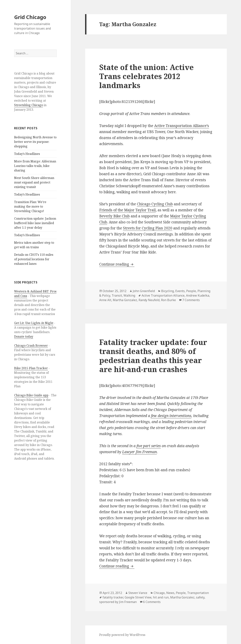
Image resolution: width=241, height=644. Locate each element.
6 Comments (152, 602)
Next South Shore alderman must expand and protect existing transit (34, 182)
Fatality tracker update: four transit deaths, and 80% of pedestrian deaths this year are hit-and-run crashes (153, 356)
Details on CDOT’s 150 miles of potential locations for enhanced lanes (34, 259)
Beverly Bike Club (114, 216)
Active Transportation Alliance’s (182, 126)
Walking (129, 295)
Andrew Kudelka (198, 295)
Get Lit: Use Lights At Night (34, 323)
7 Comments (191, 300)
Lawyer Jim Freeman (140, 452)
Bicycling (167, 291)
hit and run (161, 597)
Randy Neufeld (149, 300)
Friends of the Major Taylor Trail (127, 210)
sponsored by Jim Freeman (118, 602)
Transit (117, 295)
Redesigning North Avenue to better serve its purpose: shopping (35, 142)
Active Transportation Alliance (163, 295)
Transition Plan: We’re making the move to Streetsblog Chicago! (30, 206)
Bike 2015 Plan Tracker (31, 368)
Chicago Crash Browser (31, 346)
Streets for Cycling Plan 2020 (148, 228)
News (170, 593)
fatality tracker (113, 597)
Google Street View (138, 597)
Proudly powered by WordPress (122, 635)
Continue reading (117, 264)
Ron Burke (168, 300)
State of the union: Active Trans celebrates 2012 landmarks (146, 76)
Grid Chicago (30, 17)
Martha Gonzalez (125, 300)
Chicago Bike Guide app (31, 395)
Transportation (198, 593)
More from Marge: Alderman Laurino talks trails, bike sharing (35, 166)
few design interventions (171, 416)
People (191, 291)
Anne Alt (105, 300)
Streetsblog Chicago (29, 105)
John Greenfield (144, 291)
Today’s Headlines (27, 154)
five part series (149, 446)
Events (180, 291)
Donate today (24, 336)
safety (200, 597)
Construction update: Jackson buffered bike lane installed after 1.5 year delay (35, 223)
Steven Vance (138, 593)
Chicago (159, 593)
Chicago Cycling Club (155, 204)
